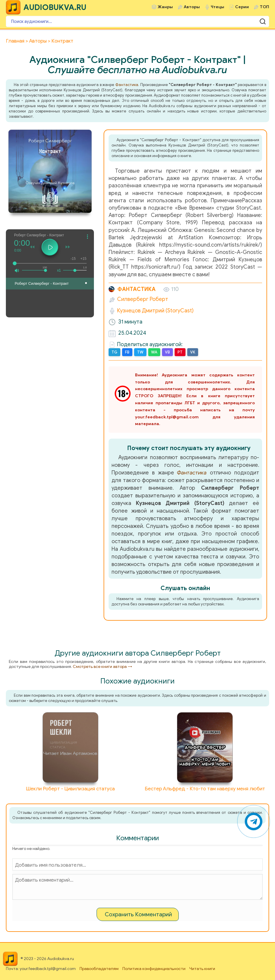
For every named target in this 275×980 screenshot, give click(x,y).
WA (154, 352)
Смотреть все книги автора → (102, 667)
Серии (242, 7)
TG (114, 352)
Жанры (165, 7)
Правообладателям (99, 969)
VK (193, 352)
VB (167, 352)
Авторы (192, 7)
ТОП (264, 7)
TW (140, 352)
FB (127, 352)
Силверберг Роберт (143, 299)
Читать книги (202, 969)
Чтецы (217, 7)
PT (180, 352)
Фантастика (127, 85)
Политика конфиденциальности (154, 969)
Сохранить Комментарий (138, 914)
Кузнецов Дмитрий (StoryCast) (155, 311)
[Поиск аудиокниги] (137, 21)
